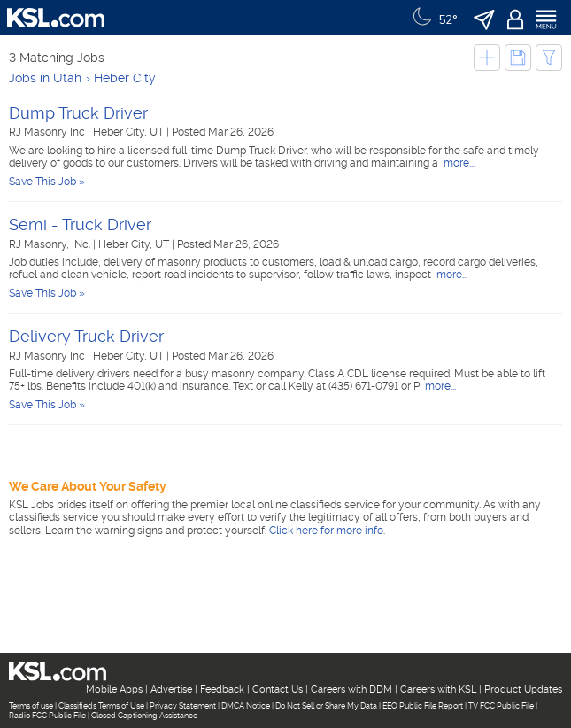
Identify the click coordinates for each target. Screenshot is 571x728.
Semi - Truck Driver (80, 225)
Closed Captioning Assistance (144, 716)
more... (458, 163)
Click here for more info (326, 531)
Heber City (125, 78)
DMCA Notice (246, 706)
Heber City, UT (130, 132)
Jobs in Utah (45, 78)
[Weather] (433, 18)
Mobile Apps (114, 689)
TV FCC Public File (501, 706)
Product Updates (523, 689)
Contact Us (278, 689)
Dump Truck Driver (78, 113)
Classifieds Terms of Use (101, 706)
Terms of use (31, 706)
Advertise (171, 689)
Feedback (222, 689)
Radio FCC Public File (47, 716)
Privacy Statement (183, 706)
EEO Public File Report (423, 706)
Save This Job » (47, 182)
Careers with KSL (438, 689)
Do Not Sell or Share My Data (326, 706)
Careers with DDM (351, 689)
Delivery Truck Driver (86, 336)
